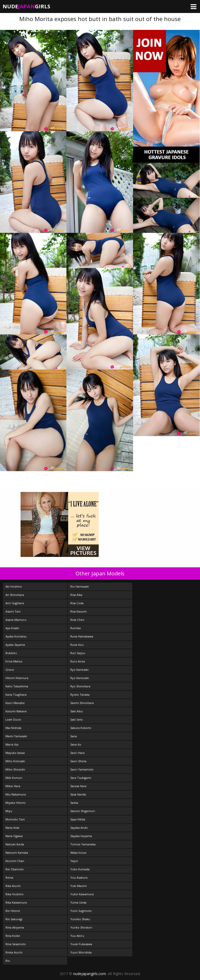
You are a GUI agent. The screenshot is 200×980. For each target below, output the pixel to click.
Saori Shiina (78, 761)
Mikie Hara (13, 786)
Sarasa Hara (78, 786)
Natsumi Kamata (17, 853)
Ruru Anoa (78, 661)
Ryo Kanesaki (79, 670)
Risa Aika (76, 595)
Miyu (9, 811)
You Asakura (79, 877)
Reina (9, 877)
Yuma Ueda (78, 902)
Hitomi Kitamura (17, 678)
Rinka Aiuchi (14, 952)
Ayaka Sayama (15, 645)
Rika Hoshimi (14, 894)
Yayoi (74, 861)
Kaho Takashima (17, 686)
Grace (10, 670)
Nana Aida (12, 828)
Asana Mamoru (16, 620)
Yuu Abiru (77, 936)
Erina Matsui (14, 661)
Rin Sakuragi (14, 919)
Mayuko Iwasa (15, 753)
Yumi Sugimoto (81, 911)
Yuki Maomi (79, 886)
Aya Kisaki (12, 628)
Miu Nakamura (16, 794)
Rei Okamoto (15, 869)
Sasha (74, 803)
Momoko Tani (15, 819)
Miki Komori (14, 778)
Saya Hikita (78, 819)
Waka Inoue (78, 853)
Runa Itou (77, 645)
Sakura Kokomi (81, 728)
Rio (8, 961)
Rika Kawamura (16, 902)
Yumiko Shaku (80, 919)
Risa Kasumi (79, 611)
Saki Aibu (77, 711)
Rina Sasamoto (16, 944)
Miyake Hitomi (15, 803)
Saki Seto (77, 719)
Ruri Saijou (78, 653)
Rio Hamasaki (80, 586)
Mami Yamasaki (16, 736)
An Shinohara (15, 595)
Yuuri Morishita (81, 952)
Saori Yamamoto (82, 769)
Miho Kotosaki (15, 761)
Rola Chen (77, 620)
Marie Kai (12, 744)
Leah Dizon (13, 719)
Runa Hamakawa (82, 636)
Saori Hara (77, 753)
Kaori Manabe (15, 703)
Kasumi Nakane (16, 711)
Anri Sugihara (15, 603)
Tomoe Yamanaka (83, 844)
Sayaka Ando (79, 828)
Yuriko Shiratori (81, 927)
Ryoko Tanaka (80, 695)
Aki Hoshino (14, 586)
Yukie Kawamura (82, 894)
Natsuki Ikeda (15, 844)
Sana (74, 736)
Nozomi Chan (15, 861)
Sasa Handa (78, 794)
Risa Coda (77, 603)
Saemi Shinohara (82, 703)
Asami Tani (13, 611)
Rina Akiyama (15, 927)
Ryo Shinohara (80, 686)
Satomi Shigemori (83, 811)
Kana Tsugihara (16, 695)
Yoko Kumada (80, 869)
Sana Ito (76, 744)
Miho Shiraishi (15, 769)
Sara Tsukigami (81, 778)
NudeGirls (26, 6)
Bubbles (11, 653)
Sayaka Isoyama (81, 836)
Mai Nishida (13, 728)
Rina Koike (13, 936)
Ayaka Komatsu (16, 636)
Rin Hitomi (13, 911)
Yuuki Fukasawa (81, 944)
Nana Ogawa (14, 836)
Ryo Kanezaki (80, 678)
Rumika (76, 628)
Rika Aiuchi (13, 886)
